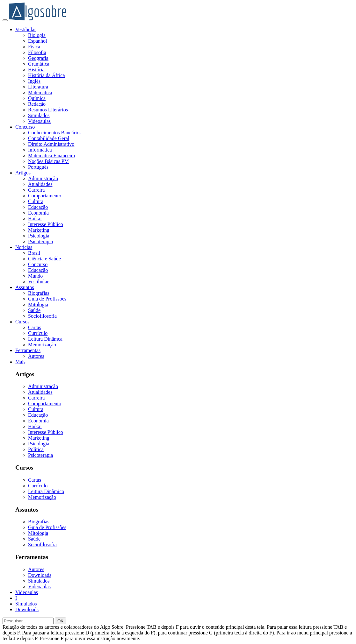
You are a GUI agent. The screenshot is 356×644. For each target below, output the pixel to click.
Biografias (39, 293)
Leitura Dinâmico (46, 491)
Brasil (34, 253)
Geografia (38, 58)
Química (37, 98)
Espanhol (38, 41)
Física (34, 47)
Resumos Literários (48, 110)
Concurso (25, 127)
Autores (36, 356)
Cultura (36, 201)
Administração (43, 178)
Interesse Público (46, 224)
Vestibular (26, 29)
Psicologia (39, 236)
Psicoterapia (40, 241)
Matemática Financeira (51, 156)
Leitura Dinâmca (45, 339)
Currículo (38, 333)
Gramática (39, 64)
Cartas (35, 327)
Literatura (38, 87)
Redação (37, 104)
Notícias (24, 247)
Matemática (40, 92)
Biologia (37, 35)
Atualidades (40, 184)
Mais (20, 362)
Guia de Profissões (47, 299)
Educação (38, 207)
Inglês (34, 81)
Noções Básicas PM (48, 161)
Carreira (36, 190)
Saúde (34, 310)
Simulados (39, 115)
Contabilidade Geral (49, 138)
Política (36, 449)
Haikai (35, 219)
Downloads (40, 575)
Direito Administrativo (51, 144)
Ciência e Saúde (44, 259)
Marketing (39, 230)
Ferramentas (28, 350)
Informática (40, 150)
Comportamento (45, 196)
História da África (47, 75)
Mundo (35, 276)
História (36, 70)
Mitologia (38, 304)
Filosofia (37, 52)
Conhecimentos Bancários (55, 133)
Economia (38, 213)
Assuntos (25, 287)
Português (38, 167)
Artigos (23, 173)
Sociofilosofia (42, 316)
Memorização (42, 345)
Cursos (22, 322)
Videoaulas (39, 121)
